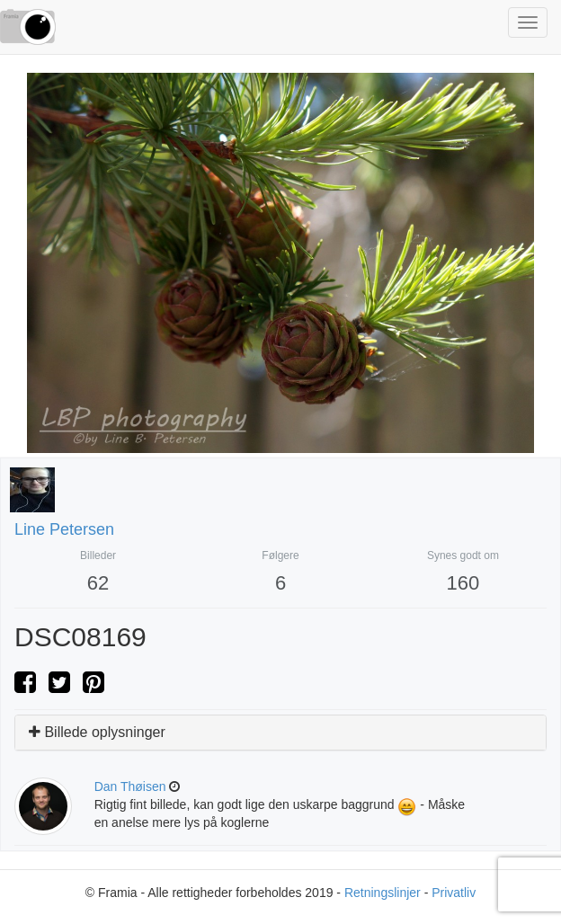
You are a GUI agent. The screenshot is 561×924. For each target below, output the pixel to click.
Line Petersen (64, 529)
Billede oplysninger (97, 732)
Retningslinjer (383, 893)
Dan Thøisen (130, 786)
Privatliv (454, 893)
